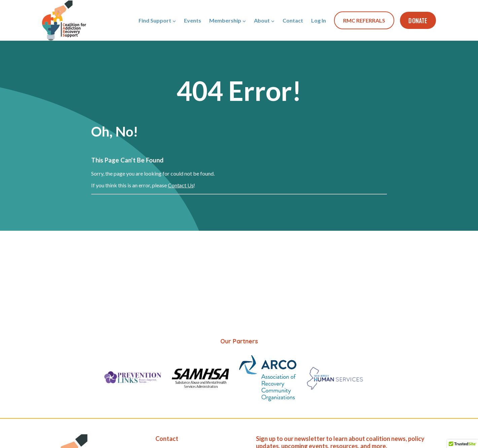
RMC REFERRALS (364, 20)
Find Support (155, 20)
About (262, 20)
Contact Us (181, 185)
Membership (225, 20)
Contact (293, 20)
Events (193, 20)
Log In (319, 20)
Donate (418, 21)
